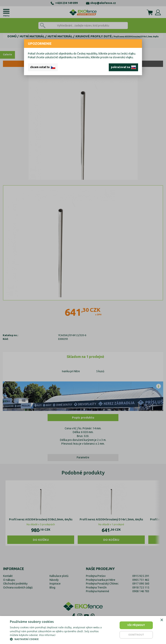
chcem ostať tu (43, 67)
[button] (57, 639)
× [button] (162, 620)
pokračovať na (123, 67)
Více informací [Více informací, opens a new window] (47, 635)
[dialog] (83, 630)
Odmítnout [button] (136, 635)
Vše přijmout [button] (136, 625)
